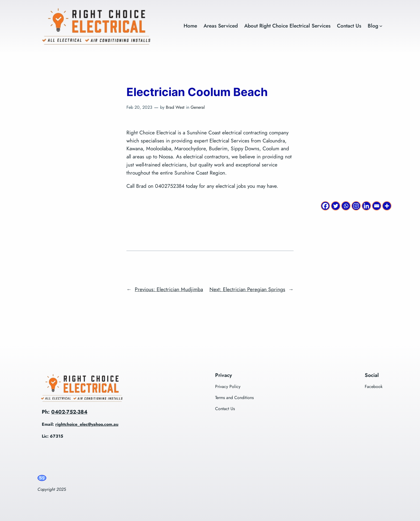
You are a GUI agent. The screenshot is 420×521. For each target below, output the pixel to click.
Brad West (175, 107)
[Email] (377, 206)
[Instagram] (356, 206)
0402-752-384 (69, 412)
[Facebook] (325, 206)
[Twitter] (336, 206)
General (198, 107)
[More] (387, 206)
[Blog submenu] (381, 26)
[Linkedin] (366, 206)
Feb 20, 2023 (139, 107)
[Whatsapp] (346, 206)
